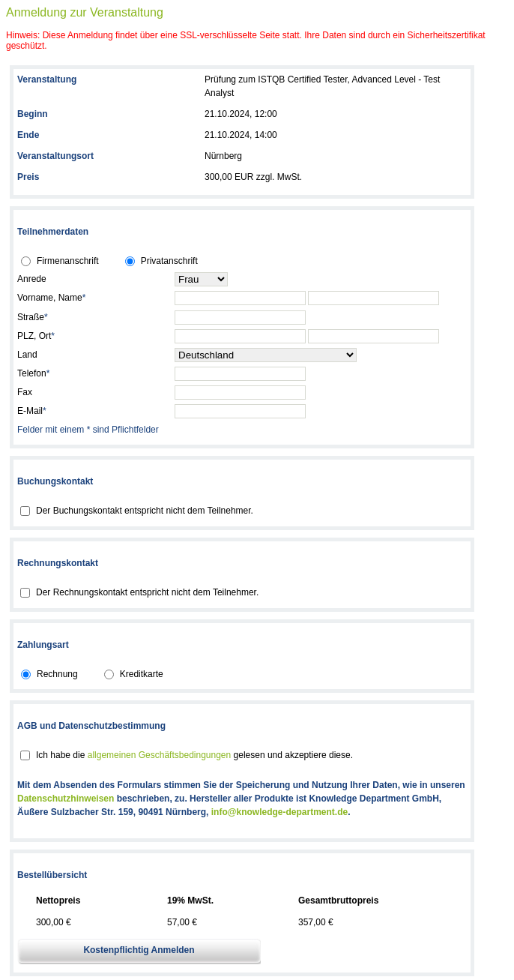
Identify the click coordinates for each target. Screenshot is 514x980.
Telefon (33, 373)
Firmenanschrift (68, 261)
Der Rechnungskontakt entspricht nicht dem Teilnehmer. (147, 592)
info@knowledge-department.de (279, 812)
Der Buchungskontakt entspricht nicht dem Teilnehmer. (145, 511)
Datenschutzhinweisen (66, 799)
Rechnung (57, 674)
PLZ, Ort (36, 336)
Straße (33, 317)
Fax (25, 392)
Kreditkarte (142, 674)
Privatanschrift (169, 261)
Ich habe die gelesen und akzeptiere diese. (194, 755)
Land (27, 355)
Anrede (32, 279)
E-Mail (32, 411)
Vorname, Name (51, 298)
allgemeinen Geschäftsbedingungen (159, 755)
